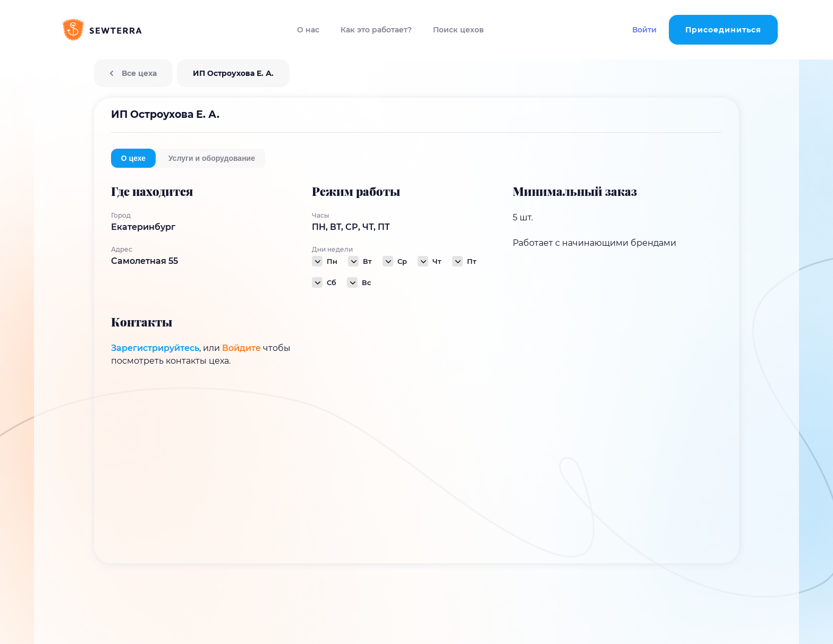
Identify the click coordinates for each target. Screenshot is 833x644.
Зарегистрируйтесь (155, 348)
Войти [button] (644, 30)
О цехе (133, 158)
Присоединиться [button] (723, 30)
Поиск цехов (458, 30)
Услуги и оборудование (212, 158)
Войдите (241, 348)
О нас (308, 30)
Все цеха (133, 73)
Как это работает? (376, 30)
